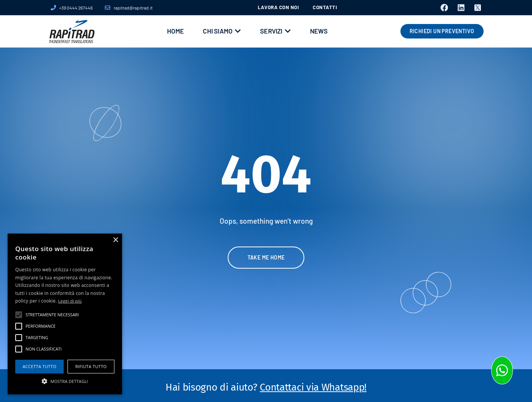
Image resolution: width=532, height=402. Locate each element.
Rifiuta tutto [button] (91, 366)
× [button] (115, 240)
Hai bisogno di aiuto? (266, 387)
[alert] (65, 314)
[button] (65, 381)
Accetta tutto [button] (39, 366)
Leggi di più (70, 301)
